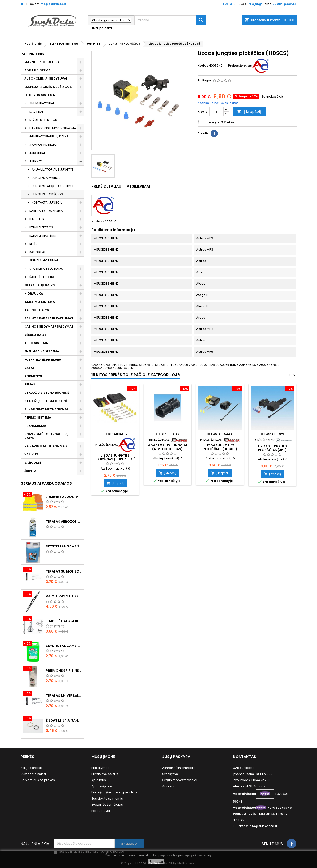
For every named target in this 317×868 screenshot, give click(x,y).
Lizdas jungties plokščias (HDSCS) (220, 447)
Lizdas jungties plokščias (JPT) (272, 448)
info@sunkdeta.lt (53, 4)
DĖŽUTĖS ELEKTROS (43, 120)
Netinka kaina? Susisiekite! (218, 103)
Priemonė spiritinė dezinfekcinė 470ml (64, 671)
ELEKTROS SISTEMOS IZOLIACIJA (53, 128)
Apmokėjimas (102, 786)
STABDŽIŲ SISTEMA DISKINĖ (46, 401)
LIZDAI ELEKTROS (41, 227)
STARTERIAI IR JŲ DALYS (46, 269)
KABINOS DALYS (37, 310)
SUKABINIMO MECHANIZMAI (46, 409)
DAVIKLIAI (36, 112)
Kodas (203, 66)
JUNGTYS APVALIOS (46, 178)
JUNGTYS (36, 161)
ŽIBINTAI (31, 471)
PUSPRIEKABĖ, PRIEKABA (43, 360)
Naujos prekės (32, 768)
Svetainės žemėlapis (107, 805)
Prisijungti (256, 4)
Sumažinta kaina (33, 774)
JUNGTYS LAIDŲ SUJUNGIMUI (52, 186)
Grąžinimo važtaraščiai (180, 780)
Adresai (168, 786)
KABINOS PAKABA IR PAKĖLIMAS (49, 318)
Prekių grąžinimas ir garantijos (114, 792)
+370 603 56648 (280, 808)
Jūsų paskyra (176, 757)
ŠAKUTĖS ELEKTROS (43, 277)
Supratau (156, 862)
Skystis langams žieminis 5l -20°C (64, 546)
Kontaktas (245, 757)
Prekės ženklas (240, 66)
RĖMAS (30, 384)
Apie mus (99, 780)
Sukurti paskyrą (284, 4)
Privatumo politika (105, 774)
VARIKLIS (31, 454)
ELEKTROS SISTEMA (40, 95)
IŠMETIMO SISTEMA (40, 302)
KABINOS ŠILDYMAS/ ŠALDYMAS (49, 327)
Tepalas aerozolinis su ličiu (64, 522)
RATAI (29, 368)
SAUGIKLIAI (37, 252)
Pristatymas (100, 768)
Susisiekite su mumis (107, 798)
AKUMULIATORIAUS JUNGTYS (53, 169)
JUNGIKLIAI (37, 153)
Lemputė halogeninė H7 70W (64, 621)
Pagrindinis (32, 54)
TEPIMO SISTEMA (38, 417)
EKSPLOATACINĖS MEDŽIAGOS (48, 87)
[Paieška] (170, 20)
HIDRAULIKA (34, 293)
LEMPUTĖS (37, 219)
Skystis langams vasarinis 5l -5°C (64, 646)
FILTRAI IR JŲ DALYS (40, 285)
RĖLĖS (33, 244)
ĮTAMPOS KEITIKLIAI (43, 145)
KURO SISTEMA (36, 343)
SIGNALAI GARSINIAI (44, 260)
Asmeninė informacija (179, 768)
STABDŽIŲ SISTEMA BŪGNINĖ (47, 393)
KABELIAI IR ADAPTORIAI (46, 211)
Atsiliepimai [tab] (138, 186)
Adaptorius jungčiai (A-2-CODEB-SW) (167, 447)
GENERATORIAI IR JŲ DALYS (49, 136)
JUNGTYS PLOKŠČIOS (47, 194)
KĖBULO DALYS (36, 335)
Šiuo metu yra (209, 122)
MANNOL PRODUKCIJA (42, 62)
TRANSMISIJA (35, 426)
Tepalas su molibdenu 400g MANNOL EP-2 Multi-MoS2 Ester (64, 571)
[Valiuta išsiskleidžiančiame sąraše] (230, 4)
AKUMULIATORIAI (42, 103)
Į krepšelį (249, 112)
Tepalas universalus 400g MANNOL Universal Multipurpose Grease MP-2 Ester (64, 696)
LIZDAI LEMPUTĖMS (43, 236)
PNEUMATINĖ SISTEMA (42, 351)
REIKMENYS (33, 376)
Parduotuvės (101, 811)
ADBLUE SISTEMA (37, 70)
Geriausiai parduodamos (46, 483)
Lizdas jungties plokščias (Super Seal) (115, 457)
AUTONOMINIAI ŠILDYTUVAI (46, 79)
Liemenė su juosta (62, 497)
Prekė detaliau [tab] (106, 186)
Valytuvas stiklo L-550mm (64, 596)
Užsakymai (170, 774)
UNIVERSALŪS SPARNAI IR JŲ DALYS (46, 436)
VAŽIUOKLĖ (33, 463)
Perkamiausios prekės (38, 780)
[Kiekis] (216, 112)
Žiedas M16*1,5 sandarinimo (64, 720)
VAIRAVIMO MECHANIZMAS (46, 446)
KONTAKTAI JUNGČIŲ (47, 203)
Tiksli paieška (100, 28)
